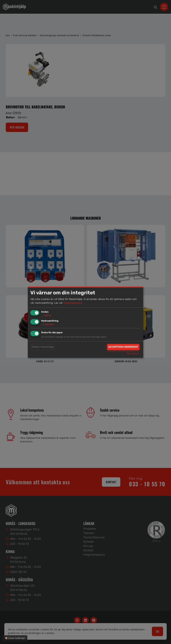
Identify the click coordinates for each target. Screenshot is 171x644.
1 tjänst (46, 316)
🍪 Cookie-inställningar (15, 638)
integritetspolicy (73, 303)
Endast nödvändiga (43, 347)
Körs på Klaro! (133, 354)
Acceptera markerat (123, 347)
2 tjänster (48, 324)
